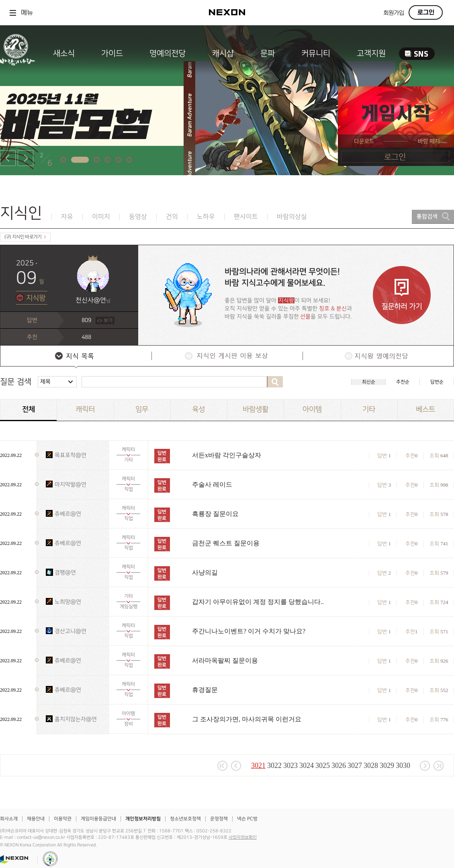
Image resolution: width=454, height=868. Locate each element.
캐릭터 (85, 409)
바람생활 (256, 409)
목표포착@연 (71, 455)
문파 (268, 53)
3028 (371, 766)
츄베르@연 (68, 514)
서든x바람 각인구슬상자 (227, 455)
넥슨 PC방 (247, 819)
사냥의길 (205, 572)
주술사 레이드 (212, 484)
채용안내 (36, 819)
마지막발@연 (71, 484)
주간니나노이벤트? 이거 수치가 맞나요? (249, 631)
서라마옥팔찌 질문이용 (225, 660)
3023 (290, 766)
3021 (258, 766)
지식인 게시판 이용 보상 (227, 357)
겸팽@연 (65, 572)
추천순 (403, 382)
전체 (29, 409)
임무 (142, 409)
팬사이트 (246, 217)
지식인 (21, 213)
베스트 (425, 409)
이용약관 (63, 819)
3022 (274, 766)
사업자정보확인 (243, 837)
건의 (172, 217)
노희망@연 (68, 602)
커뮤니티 (316, 53)
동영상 (138, 217)
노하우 (206, 217)
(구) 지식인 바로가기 (25, 237)
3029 (387, 766)
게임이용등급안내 (98, 819)
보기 (108, 320)
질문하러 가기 (402, 295)
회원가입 (394, 13)
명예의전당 (168, 53)
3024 (307, 766)
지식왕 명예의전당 (378, 357)
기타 (369, 409)
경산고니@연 (71, 631)
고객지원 (371, 53)
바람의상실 (292, 217)
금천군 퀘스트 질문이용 (226, 543)
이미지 (101, 217)
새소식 (64, 53)
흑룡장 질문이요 (215, 514)
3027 (355, 766)
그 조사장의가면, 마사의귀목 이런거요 (247, 719)
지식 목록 (76, 357)
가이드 (112, 53)
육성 (198, 409)
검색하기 (275, 382)
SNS (417, 54)
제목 (45, 382)
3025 (323, 766)
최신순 (369, 382)
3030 (403, 766)
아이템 (312, 409)
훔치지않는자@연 (76, 719)
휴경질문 (205, 690)
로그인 (426, 12)
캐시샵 (223, 53)
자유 (67, 217)
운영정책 (219, 819)
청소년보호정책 (185, 819)
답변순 (437, 382)
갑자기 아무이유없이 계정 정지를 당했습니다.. (258, 602)
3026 (339, 766)
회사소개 (9, 819)
